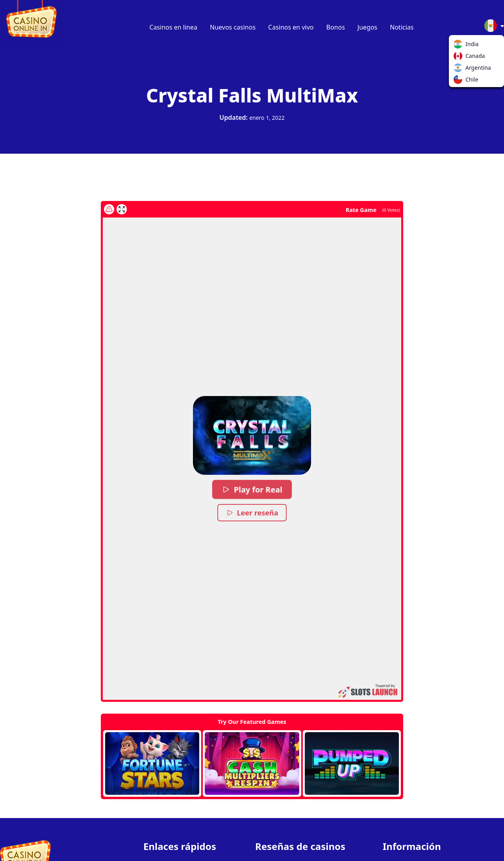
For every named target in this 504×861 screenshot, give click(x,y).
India (460, 46)
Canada (460, 58)
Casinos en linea (174, 27)
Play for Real (252, 489)
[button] (252, 435)
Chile (460, 81)
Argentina (460, 69)
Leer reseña (252, 513)
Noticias (402, 27)
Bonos (336, 27)
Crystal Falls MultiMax (252, 95)
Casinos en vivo (291, 27)
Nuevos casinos (233, 27)
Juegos (367, 27)
